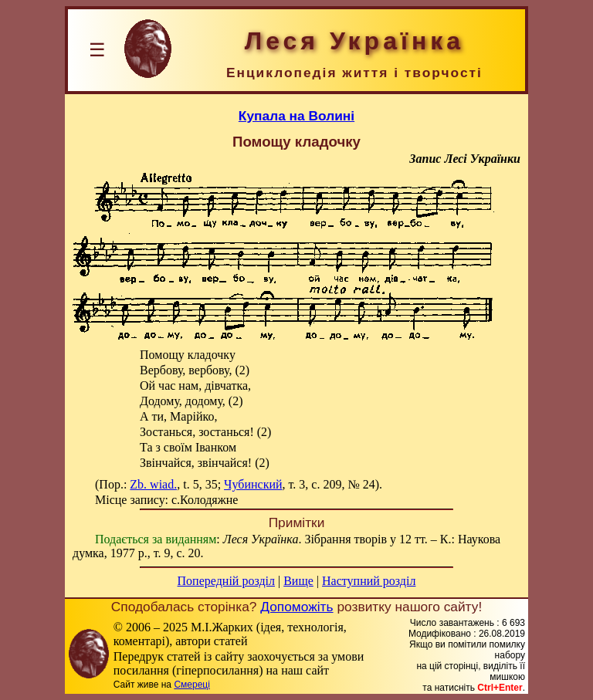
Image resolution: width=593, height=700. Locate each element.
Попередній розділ (226, 581)
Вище (298, 581)
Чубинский (253, 484)
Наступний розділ (369, 581)
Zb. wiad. (153, 484)
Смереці (191, 685)
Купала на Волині (296, 116)
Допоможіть (296, 607)
